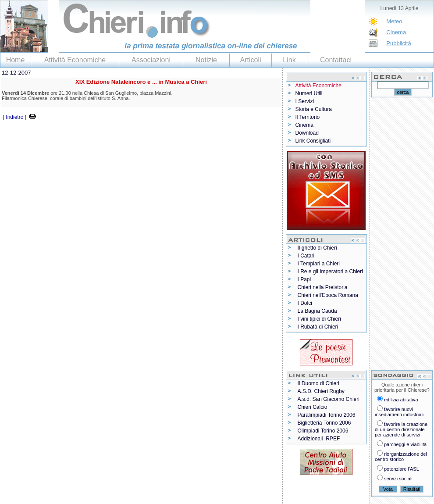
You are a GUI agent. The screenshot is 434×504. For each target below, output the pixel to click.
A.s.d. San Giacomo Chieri (329, 399)
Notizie (206, 60)
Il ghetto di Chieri (317, 248)
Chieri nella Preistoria (323, 287)
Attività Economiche (75, 60)
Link (289, 60)
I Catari (306, 256)
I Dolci (305, 303)
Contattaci (336, 60)
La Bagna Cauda (317, 311)
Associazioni (151, 60)
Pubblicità (398, 43)
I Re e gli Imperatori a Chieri (330, 272)
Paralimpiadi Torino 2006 (327, 415)
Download (307, 133)
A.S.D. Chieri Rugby (321, 391)
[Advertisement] (103, 135)
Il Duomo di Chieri (318, 383)
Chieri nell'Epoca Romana (328, 295)
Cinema (396, 32)
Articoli (250, 60)
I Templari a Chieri (319, 264)
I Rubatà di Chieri (318, 327)
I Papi (304, 279)
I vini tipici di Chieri (319, 319)
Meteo (394, 21)
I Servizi (305, 101)
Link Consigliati (313, 141)
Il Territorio (308, 117)
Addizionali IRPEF (319, 439)
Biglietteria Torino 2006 (324, 423)
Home (16, 60)
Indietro (14, 117)
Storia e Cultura (314, 109)
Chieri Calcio (313, 407)
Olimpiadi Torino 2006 (323, 431)
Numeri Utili (309, 93)
